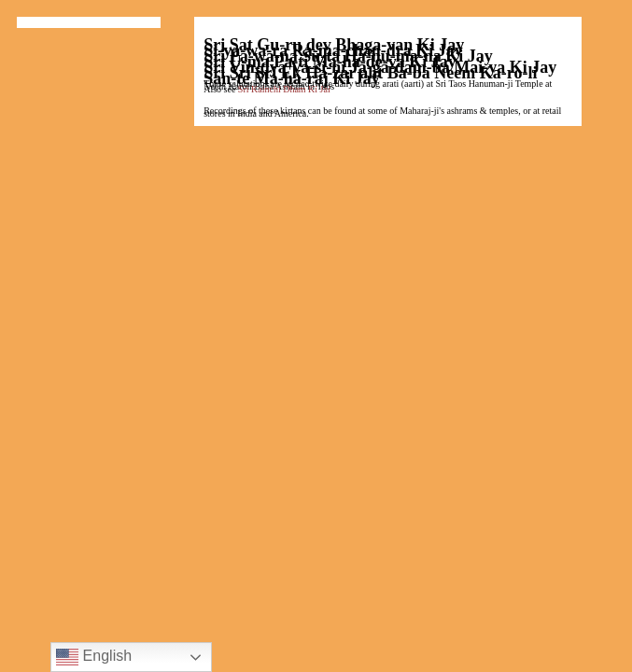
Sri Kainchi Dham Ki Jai (284, 89)
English (94, 657)
